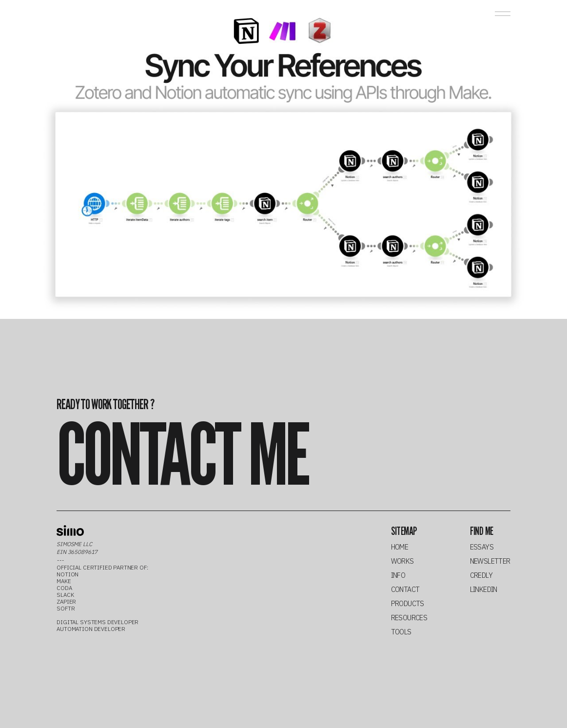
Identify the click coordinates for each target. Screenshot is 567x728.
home (400, 547)
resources (409, 618)
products (408, 604)
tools (401, 632)
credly (481, 576)
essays (482, 547)
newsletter (490, 561)
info (398, 576)
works (402, 561)
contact (405, 590)
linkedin (484, 590)
